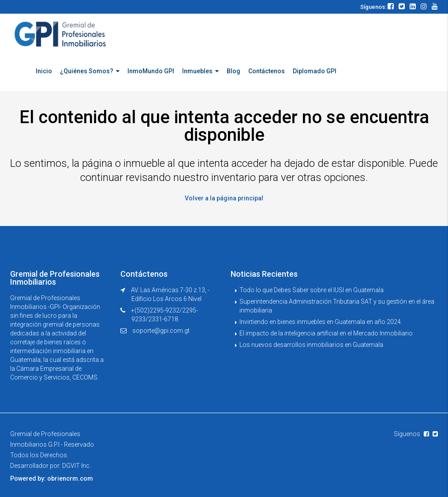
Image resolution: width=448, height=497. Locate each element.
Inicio (44, 71)
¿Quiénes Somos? (87, 71)
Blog (233, 71)
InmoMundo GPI (151, 71)
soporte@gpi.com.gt (161, 331)
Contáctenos (267, 71)
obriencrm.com (70, 478)
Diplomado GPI (315, 71)
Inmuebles (197, 71)
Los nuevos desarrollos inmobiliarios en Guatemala (311, 345)
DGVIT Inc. (77, 466)
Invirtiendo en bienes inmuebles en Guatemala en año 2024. (321, 322)
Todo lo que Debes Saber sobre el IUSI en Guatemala (312, 290)
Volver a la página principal (224, 198)
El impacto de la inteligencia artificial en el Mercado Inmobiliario (326, 333)
